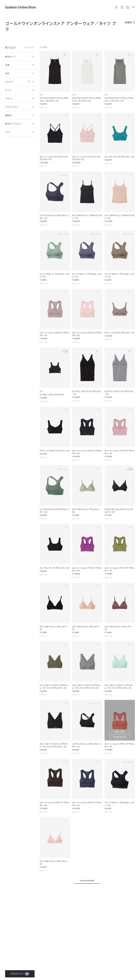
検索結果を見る (20, 974)
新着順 (128, 22)
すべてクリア (29, 47)
